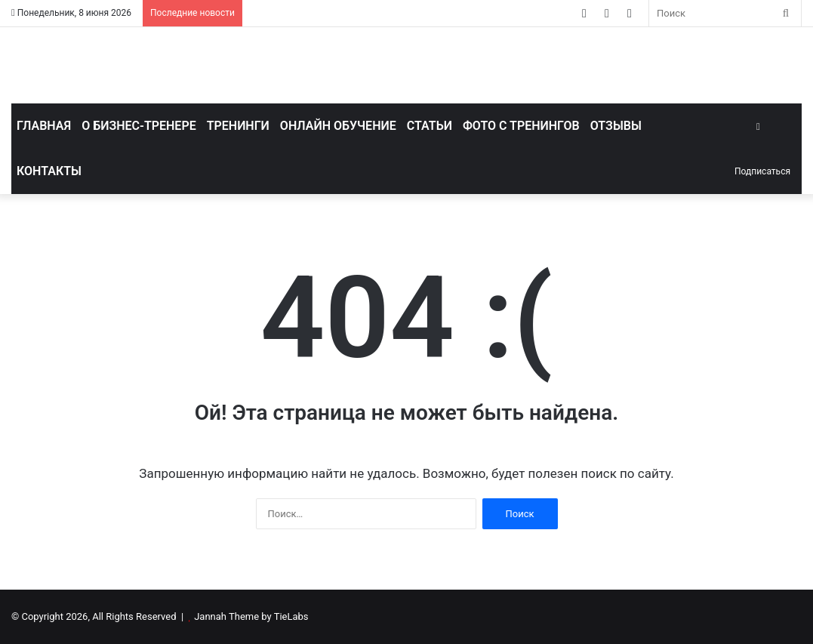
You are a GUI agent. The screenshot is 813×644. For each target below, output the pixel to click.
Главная (44, 126)
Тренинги (238, 126)
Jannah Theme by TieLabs (251, 616)
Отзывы (616, 126)
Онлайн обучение (338, 126)
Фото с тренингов (521, 126)
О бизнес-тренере (139, 126)
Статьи (430, 126)
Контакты (49, 171)
